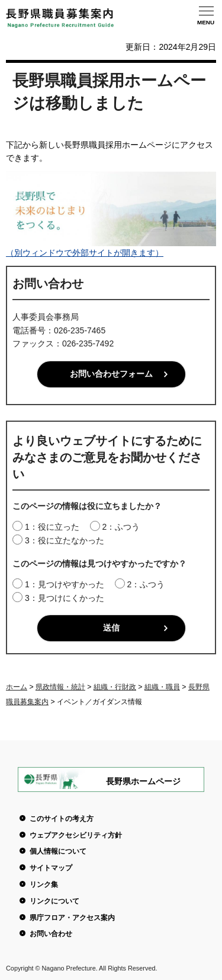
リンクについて (54, 901)
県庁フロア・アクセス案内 (72, 918)
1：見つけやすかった (65, 584)
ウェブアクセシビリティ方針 (76, 835)
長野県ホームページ (143, 781)
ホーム (17, 687)
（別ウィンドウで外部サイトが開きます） (111, 248)
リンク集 (44, 884)
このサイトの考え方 (62, 819)
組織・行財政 (115, 687)
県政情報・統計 (60, 687)
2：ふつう (121, 527)
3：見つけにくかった (65, 598)
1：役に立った (52, 527)
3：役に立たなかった (65, 540)
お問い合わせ (51, 934)
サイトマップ (51, 868)
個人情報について (58, 851)
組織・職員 (162, 687)
